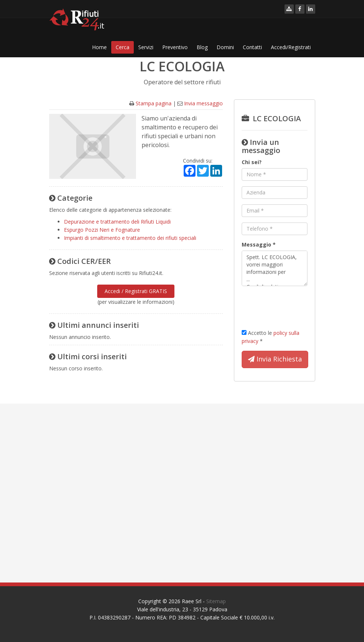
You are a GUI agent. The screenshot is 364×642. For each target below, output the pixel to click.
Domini (225, 47)
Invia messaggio (203, 103)
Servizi (146, 47)
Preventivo (175, 47)
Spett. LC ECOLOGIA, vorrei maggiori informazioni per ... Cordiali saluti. (275, 268)
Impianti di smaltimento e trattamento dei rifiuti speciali (130, 238)
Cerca (123, 47)
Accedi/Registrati (291, 47)
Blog (202, 47)
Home (99, 47)
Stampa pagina (154, 103)
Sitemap (216, 601)
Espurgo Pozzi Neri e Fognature (102, 230)
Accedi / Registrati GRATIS (136, 291)
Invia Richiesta (275, 359)
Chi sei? (252, 162)
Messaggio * (259, 244)
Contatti (252, 47)
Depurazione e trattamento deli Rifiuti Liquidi (117, 222)
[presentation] (298, 306)
